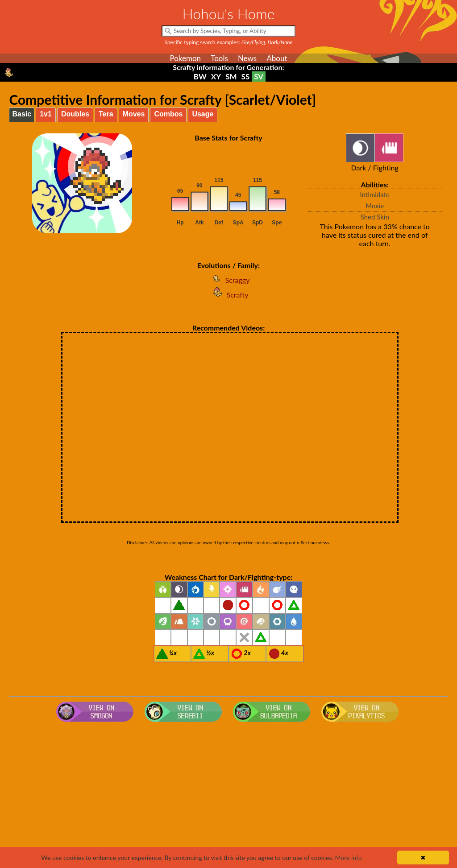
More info (348, 858)
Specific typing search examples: (229, 42)
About (277, 58)
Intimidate (375, 194)
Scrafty (229, 295)
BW (200, 76)
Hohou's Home (229, 14)
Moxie (375, 206)
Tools (219, 58)
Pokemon (185, 58)
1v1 (46, 114)
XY (216, 76)
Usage (203, 114)
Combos (168, 114)
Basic (22, 114)
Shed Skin (375, 217)
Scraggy (229, 280)
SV (259, 76)
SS (246, 76)
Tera (106, 114)
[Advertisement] (229, 797)
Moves (134, 114)
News (247, 58)
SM (231, 76)
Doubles (75, 114)
